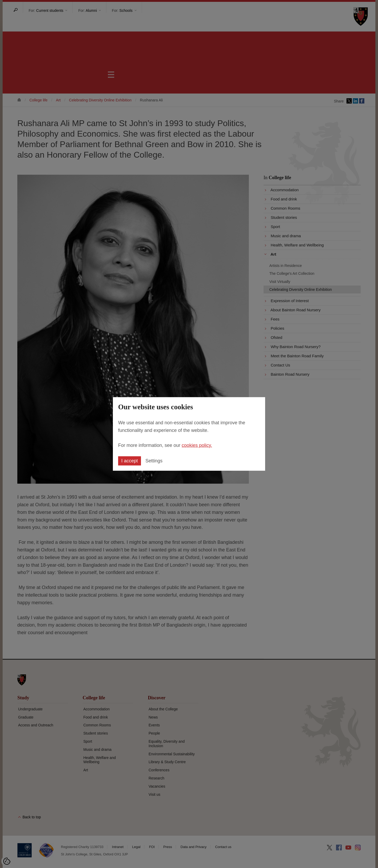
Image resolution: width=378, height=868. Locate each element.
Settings (154, 461)
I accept (130, 461)
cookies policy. (197, 445)
